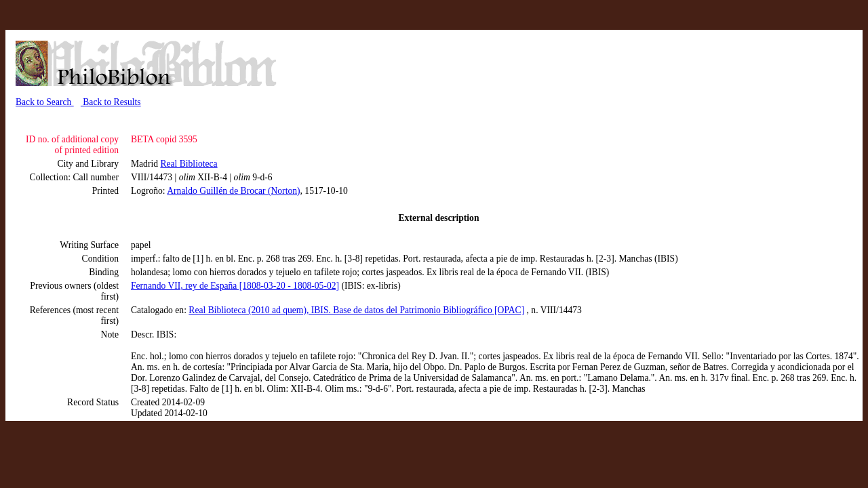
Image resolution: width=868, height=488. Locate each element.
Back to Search (45, 102)
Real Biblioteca (189, 164)
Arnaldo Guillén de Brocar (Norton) (233, 191)
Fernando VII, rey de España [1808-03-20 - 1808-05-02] (235, 286)
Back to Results (111, 102)
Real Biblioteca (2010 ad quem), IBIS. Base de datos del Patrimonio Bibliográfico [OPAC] (356, 310)
